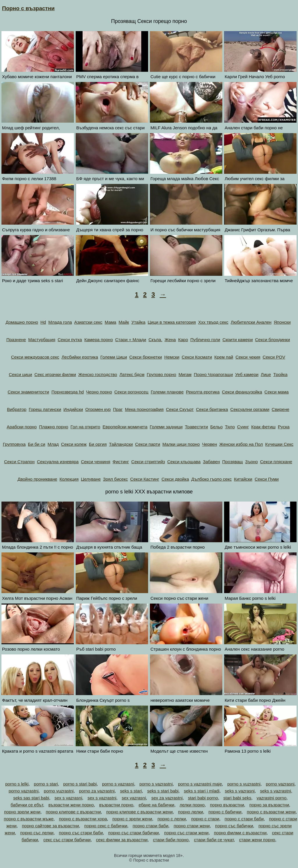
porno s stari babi (80, 784)
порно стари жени (192, 826)
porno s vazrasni (118, 784)
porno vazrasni (280, 784)
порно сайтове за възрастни (50, 826)
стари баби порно (171, 840)
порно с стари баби (244, 819)
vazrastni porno (272, 798)
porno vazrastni (24, 791)
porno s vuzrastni (244, 784)
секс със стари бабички (67, 840)
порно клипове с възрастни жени (140, 812)
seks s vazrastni (275, 791)
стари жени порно (257, 840)
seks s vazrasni (240, 791)
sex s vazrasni (68, 798)
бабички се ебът (27, 805)
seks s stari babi (163, 791)
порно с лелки (172, 819)
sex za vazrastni (167, 798)
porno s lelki (17, 784)
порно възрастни (227, 805)
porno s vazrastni (156, 784)
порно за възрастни (269, 805)
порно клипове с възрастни (73, 812)
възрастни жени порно (71, 805)
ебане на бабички (156, 805)
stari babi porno (203, 798)
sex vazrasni (134, 798)
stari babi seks (237, 798)
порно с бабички (225, 812)
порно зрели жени (22, 812)
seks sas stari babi (31, 798)
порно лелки (191, 812)
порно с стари (205, 819)
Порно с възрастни (28, 8)
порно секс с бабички (106, 826)
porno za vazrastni (97, 791)
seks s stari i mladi (202, 791)
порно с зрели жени (132, 819)
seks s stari (131, 791)
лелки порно (192, 805)
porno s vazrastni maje (200, 784)
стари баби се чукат (214, 840)
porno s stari (46, 784)
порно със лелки (37, 833)
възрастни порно (116, 805)
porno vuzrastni (59, 791)
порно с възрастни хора (83, 819)
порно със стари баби (81, 833)
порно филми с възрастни (240, 833)
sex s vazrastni (102, 798)
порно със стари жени (186, 833)
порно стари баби (151, 826)
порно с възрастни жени (271, 812)
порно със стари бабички (134, 833)
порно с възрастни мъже (29, 819)
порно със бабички (234, 826)
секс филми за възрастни (122, 840)
